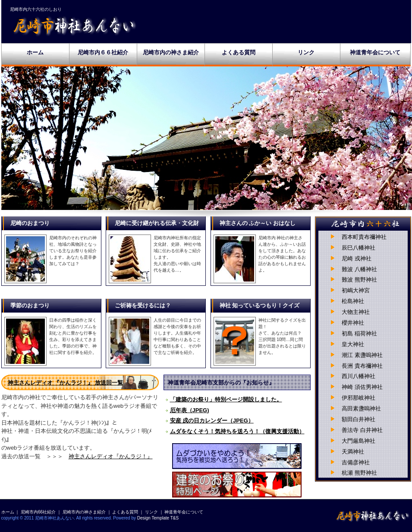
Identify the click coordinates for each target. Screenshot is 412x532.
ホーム (35, 52)
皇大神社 (353, 344)
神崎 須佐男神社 (362, 387)
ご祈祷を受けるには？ (143, 305)
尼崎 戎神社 (357, 258)
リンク (306, 52)
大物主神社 (356, 312)
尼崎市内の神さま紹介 (171, 52)
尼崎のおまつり (30, 223)
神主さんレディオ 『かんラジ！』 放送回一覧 (65, 383)
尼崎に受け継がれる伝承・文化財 (157, 223)
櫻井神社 (353, 323)
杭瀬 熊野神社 (359, 473)
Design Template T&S (158, 518)
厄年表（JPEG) (190, 410)
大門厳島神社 (359, 441)
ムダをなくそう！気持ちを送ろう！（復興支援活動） (237, 431)
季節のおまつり (30, 305)
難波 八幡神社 (359, 269)
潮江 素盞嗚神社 (362, 355)
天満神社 (353, 452)
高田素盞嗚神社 (361, 408)
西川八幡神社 (359, 376)
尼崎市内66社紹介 (38, 512)
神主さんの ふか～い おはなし (258, 223)
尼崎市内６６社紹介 (103, 52)
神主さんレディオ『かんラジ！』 (111, 456)
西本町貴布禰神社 (364, 237)
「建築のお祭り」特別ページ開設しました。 (226, 399)
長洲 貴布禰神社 (362, 366)
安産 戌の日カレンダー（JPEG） (212, 421)
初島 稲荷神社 (359, 333)
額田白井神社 (359, 419)
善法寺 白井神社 (362, 430)
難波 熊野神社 (359, 280)
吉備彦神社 (356, 462)
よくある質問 (239, 52)
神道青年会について (375, 52)
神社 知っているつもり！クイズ (260, 305)
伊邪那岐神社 (359, 398)
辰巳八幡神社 (359, 248)
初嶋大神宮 (356, 290)
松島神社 (353, 301)
